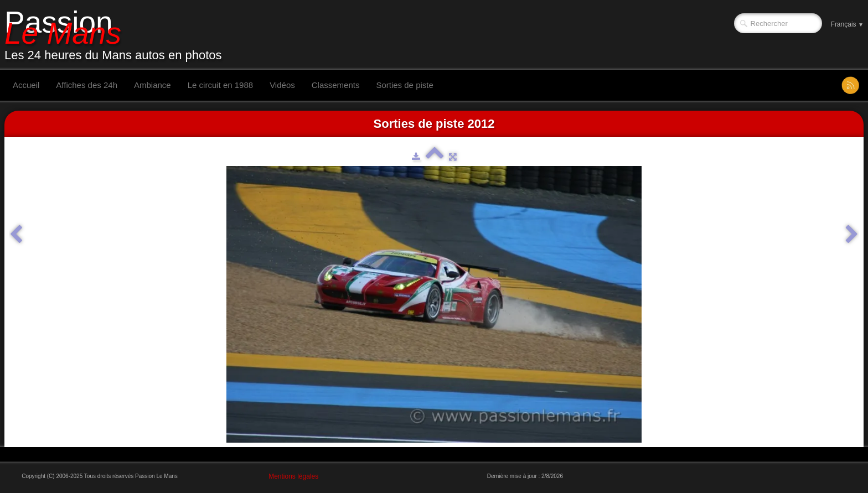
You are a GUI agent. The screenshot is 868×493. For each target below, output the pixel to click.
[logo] (117, 35)
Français (847, 24)
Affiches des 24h (87, 85)
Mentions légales (293, 476)
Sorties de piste (404, 85)
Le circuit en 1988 (220, 85)
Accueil (26, 85)
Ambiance (153, 85)
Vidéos (282, 85)
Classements (336, 85)
